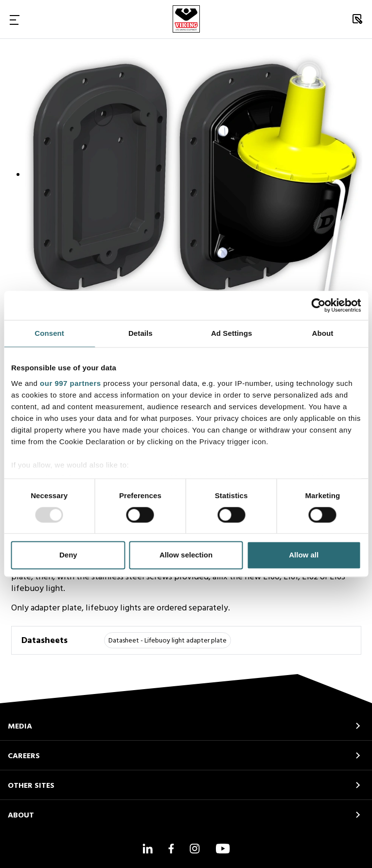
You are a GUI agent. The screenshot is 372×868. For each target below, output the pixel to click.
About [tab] (322, 333)
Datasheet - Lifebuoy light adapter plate (168, 641)
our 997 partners (71, 383)
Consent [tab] (49, 333)
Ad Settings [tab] (231, 333)
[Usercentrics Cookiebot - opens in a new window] (318, 305)
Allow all (304, 555)
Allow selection (186, 555)
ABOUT (21, 816)
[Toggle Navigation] (15, 19)
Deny (68, 555)
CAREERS (24, 756)
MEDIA (20, 727)
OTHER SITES (31, 786)
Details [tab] (141, 333)
